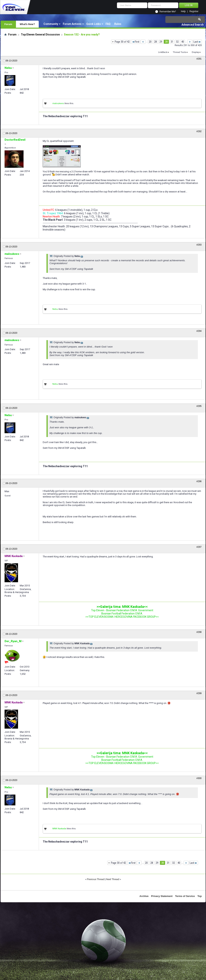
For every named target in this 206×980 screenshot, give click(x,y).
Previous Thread (96, 879)
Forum (8, 24)
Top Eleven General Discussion (40, 35)
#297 (199, 547)
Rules (118, 24)
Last (197, 42)
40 (183, 42)
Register (194, 11)
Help (183, 11)
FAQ (108, 24)
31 (172, 42)
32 (177, 42)
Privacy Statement (162, 896)
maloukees (58, 103)
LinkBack (163, 52)
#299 (199, 693)
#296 (199, 481)
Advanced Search (193, 25)
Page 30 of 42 (122, 42)
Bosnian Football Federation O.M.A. (122, 614)
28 (155, 42)
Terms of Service (185, 896)
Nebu (55, 309)
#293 (199, 245)
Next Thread (113, 879)
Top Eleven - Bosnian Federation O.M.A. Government (122, 610)
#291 (199, 59)
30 (166, 42)
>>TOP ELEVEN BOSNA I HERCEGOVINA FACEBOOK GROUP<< (122, 617)
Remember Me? (168, 12)
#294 (199, 331)
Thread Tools (179, 52)
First (136, 42)
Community (51, 24)
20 (150, 42)
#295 (199, 406)
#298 (199, 632)
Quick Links (94, 24)
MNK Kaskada (59, 829)
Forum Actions (72, 24)
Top (200, 896)
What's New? (27, 24)
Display (195, 52)
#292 (199, 131)
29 (161, 42)
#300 (199, 778)
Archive (144, 896)
